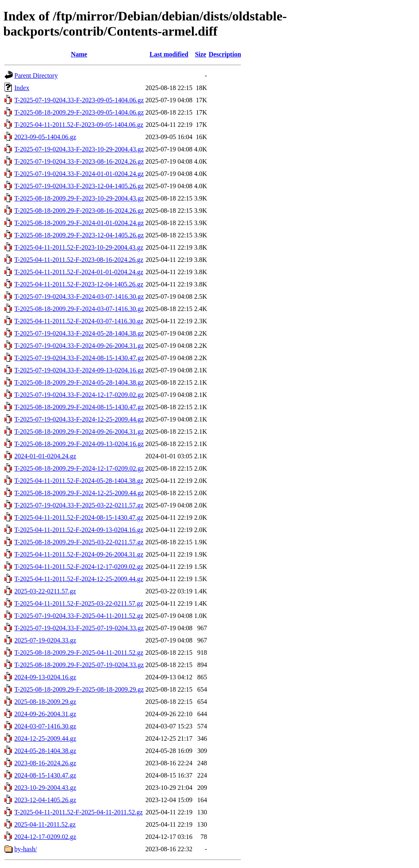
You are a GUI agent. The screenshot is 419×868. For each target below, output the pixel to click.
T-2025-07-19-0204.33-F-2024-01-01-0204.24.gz (79, 174)
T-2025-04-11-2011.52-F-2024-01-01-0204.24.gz (79, 272)
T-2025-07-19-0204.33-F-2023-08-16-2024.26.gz (79, 161)
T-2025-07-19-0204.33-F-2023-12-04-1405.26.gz (79, 186)
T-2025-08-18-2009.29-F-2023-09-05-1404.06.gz (79, 112)
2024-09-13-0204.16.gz (45, 677)
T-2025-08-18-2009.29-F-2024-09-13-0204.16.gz (79, 444)
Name (79, 54)
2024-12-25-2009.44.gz (45, 738)
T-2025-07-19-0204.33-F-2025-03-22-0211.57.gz (79, 505)
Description (225, 54)
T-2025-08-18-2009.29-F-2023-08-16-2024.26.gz (79, 211)
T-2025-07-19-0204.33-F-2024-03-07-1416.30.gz (79, 296)
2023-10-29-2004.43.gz (45, 788)
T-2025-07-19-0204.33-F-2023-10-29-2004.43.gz (79, 149)
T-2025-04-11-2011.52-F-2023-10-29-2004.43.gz (79, 247)
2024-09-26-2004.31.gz (45, 714)
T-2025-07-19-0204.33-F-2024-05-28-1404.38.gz (79, 333)
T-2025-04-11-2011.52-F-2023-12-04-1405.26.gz (79, 284)
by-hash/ (26, 849)
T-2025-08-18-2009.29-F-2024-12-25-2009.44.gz (79, 493)
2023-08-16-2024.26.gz (45, 763)
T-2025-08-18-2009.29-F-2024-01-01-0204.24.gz (79, 223)
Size (200, 54)
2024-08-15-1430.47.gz (45, 775)
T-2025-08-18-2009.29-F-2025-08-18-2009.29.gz (79, 689)
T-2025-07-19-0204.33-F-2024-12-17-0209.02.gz (79, 395)
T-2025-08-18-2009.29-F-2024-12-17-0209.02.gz (79, 468)
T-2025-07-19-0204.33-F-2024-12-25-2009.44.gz (79, 419)
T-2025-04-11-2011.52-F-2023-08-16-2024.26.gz (79, 260)
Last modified (169, 54)
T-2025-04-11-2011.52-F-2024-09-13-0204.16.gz (79, 530)
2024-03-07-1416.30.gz (45, 726)
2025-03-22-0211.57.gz (45, 591)
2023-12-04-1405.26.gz (45, 800)
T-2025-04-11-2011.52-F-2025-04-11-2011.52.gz (79, 812)
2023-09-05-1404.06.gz (45, 137)
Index (22, 88)
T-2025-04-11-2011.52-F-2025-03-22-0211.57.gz (79, 603)
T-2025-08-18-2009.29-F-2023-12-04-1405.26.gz (79, 235)
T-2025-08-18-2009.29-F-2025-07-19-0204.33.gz (79, 665)
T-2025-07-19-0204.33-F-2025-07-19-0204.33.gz (79, 628)
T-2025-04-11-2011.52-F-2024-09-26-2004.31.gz (79, 554)
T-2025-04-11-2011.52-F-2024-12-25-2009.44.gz (79, 579)
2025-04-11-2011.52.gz (45, 824)
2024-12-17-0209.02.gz (45, 837)
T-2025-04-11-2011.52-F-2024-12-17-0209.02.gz (79, 567)
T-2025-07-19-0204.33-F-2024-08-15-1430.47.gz (79, 358)
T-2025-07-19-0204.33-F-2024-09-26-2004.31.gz (79, 346)
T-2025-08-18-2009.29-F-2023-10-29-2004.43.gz (79, 198)
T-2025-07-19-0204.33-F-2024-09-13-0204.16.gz (79, 370)
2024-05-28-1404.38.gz (45, 751)
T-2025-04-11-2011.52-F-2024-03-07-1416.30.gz (79, 321)
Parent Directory (36, 76)
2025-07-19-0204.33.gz (45, 640)
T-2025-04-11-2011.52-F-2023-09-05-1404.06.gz (79, 125)
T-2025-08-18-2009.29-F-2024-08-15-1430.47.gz (79, 407)
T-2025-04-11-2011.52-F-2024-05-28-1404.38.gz (79, 481)
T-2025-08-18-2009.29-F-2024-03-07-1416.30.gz (79, 309)
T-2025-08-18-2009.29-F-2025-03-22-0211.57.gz (79, 542)
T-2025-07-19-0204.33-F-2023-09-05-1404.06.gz (79, 100)
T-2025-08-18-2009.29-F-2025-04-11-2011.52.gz (79, 653)
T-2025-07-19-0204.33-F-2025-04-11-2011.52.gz (79, 616)
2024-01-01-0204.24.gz (45, 456)
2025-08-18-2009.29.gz (45, 702)
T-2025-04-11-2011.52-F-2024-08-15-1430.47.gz (79, 517)
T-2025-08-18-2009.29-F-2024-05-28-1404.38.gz (79, 382)
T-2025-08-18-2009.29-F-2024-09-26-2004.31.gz (79, 432)
